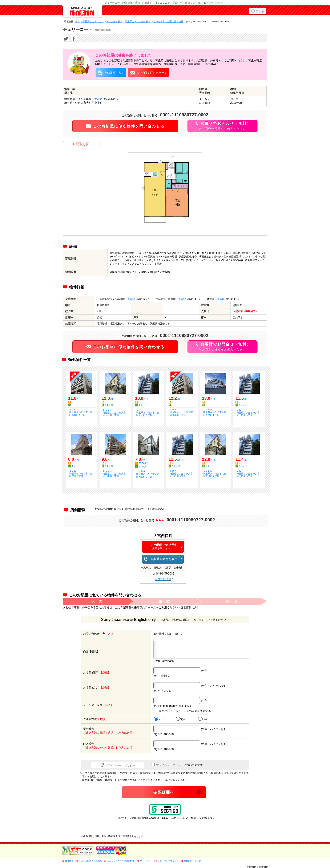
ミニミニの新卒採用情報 (90, 861)
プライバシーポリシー (168, 861)
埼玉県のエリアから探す (138, 21)
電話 (181, 719)
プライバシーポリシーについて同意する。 (180, 765)
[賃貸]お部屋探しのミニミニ (89, 21)
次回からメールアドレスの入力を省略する (182, 710)
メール (160, 719)
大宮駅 (98, 99)
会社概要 (69, 861)
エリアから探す (114, 21)
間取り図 (81, 144)
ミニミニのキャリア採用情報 (121, 861)
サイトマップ (146, 861)
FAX (203, 719)
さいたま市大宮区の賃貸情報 (168, 21)
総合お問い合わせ (192, 861)
